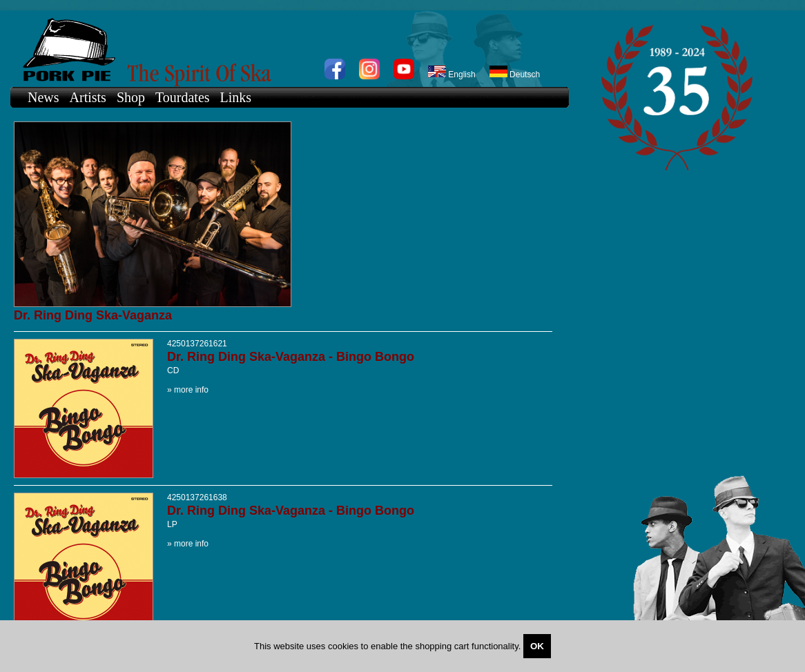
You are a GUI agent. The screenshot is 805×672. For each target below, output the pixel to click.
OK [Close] (537, 646)
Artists (88, 97)
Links (236, 97)
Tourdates (183, 97)
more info (191, 390)
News (43, 97)
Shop (131, 97)
